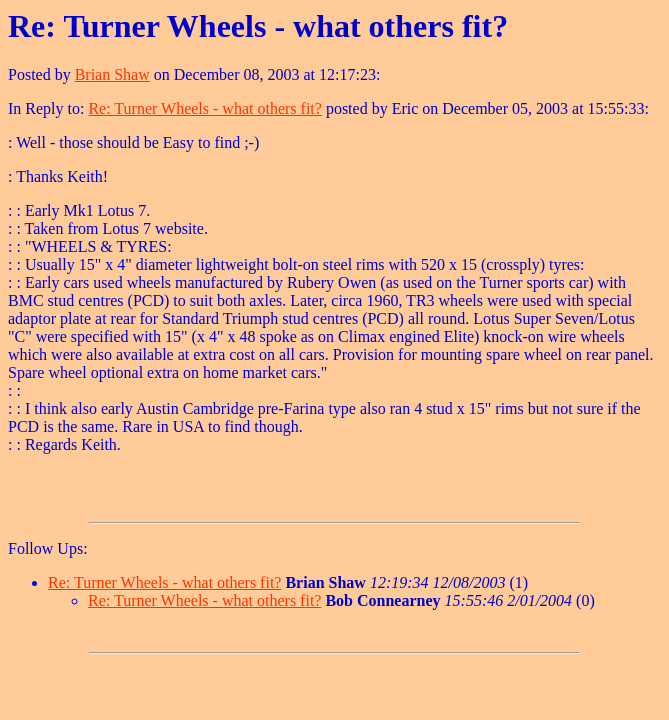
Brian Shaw (112, 74)
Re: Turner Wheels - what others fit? (204, 108)
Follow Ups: (48, 548)
